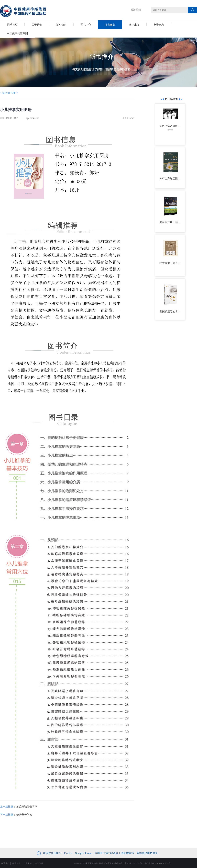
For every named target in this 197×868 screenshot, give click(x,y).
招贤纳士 (16, 863)
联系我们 (5, 863)
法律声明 (39, 863)
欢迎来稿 (28, 863)
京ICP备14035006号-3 (134, 863)
